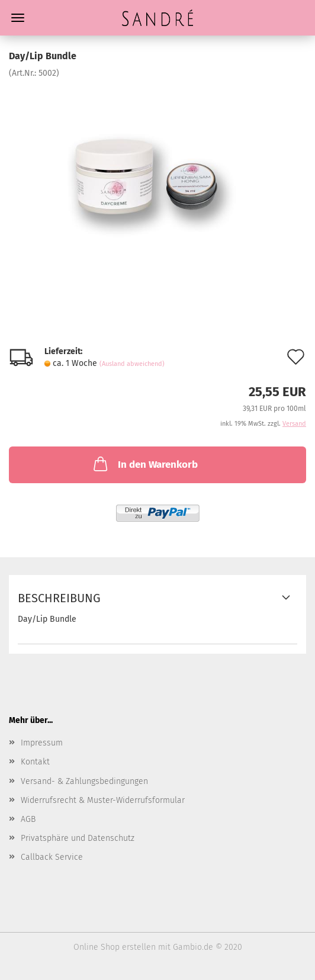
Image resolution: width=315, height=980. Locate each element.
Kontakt (35, 762)
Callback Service (52, 857)
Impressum (42, 743)
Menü (18, 18)
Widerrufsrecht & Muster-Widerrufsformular (103, 800)
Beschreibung (59, 598)
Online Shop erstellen (115, 947)
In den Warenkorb (144, 464)
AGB (28, 819)
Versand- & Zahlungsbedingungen (84, 781)
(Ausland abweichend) (132, 364)
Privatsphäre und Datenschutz (78, 838)
